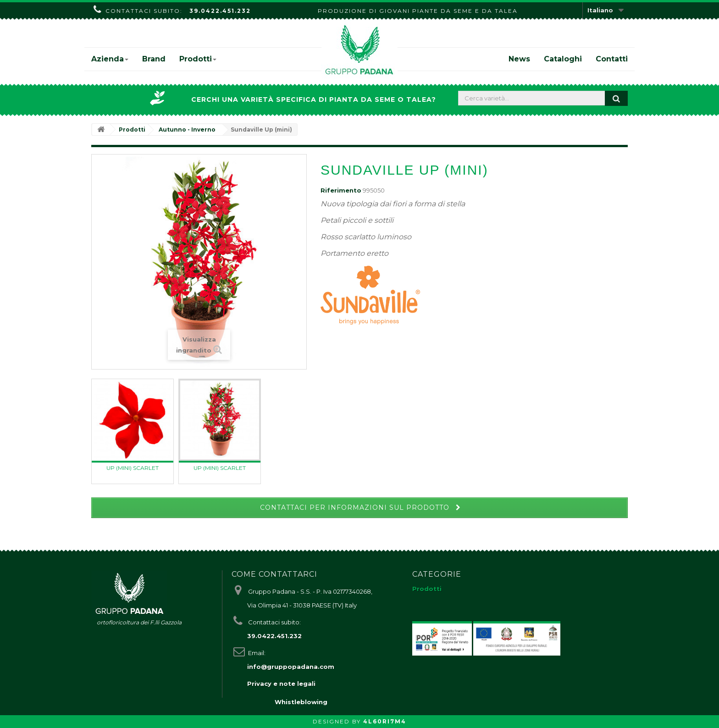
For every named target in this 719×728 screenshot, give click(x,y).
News (519, 59)
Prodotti (198, 59)
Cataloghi (563, 59)
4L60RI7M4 (385, 721)
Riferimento (341, 190)
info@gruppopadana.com (291, 667)
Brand (154, 59)
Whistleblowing (301, 702)
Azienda (110, 59)
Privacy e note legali (281, 684)
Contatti (612, 59)
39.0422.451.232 (220, 11)
